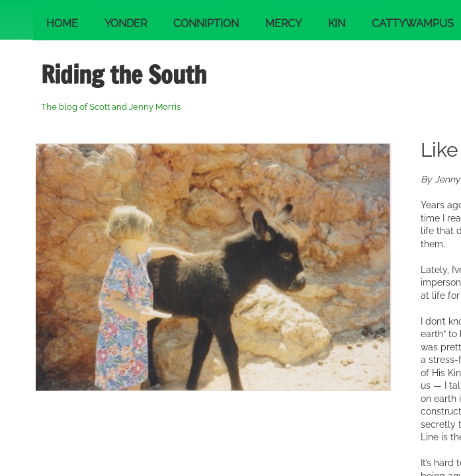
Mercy (283, 23)
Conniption (206, 23)
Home (62, 23)
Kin (337, 23)
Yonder (126, 23)
